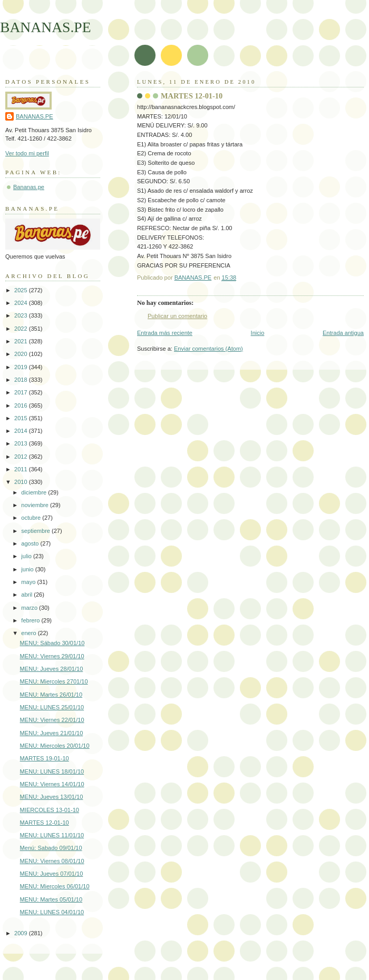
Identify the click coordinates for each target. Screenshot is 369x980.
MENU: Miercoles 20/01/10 (55, 746)
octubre (32, 518)
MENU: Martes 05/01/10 (51, 899)
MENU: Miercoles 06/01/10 (55, 886)
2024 (22, 303)
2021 (22, 341)
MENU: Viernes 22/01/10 (52, 720)
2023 (22, 315)
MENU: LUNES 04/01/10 (52, 912)
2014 (22, 431)
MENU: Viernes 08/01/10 (52, 861)
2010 (22, 482)
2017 (22, 392)
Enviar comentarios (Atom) (208, 349)
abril (27, 595)
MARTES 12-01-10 (45, 823)
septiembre (36, 531)
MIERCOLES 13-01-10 (50, 810)
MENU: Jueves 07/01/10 (52, 874)
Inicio (258, 333)
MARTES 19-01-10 (45, 758)
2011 (22, 469)
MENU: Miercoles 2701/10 (54, 681)
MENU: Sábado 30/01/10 (52, 643)
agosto (31, 543)
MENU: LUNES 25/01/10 (52, 707)
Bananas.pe (29, 187)
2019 (22, 367)
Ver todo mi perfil (27, 153)
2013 (22, 443)
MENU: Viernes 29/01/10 (52, 656)
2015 (22, 418)
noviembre (36, 505)
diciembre (35, 492)
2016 (22, 405)
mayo (29, 582)
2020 (22, 354)
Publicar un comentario (177, 316)
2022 (22, 329)
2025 (22, 290)
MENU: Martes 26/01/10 (51, 695)
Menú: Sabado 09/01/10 (51, 848)
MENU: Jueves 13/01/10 (52, 797)
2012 (22, 457)
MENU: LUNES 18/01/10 (52, 771)
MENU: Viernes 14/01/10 (52, 784)
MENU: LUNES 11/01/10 (52, 835)
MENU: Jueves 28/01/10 (52, 669)
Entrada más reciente (165, 333)
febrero (31, 620)
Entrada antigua (343, 333)
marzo (30, 608)
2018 (22, 380)
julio (27, 556)
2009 (22, 933)
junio (28, 569)
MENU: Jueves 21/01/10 (52, 733)
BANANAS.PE (46, 27)
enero (29, 633)
